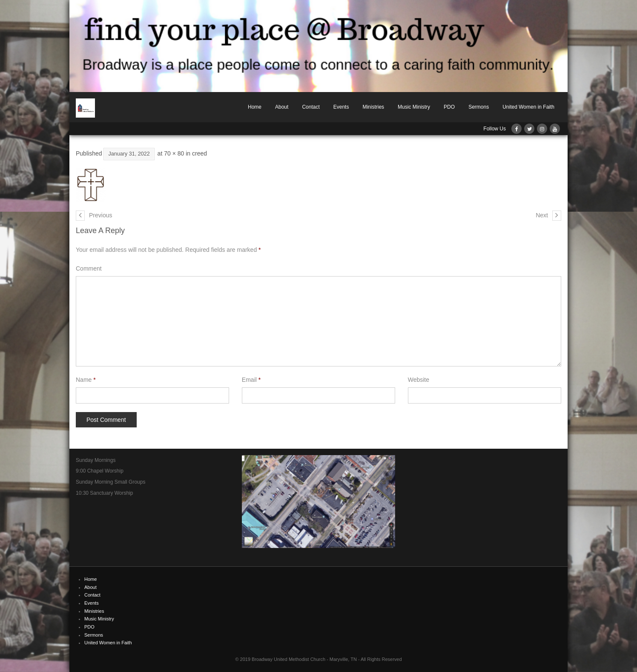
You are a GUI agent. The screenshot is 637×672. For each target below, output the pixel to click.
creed (199, 153)
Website (419, 380)
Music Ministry (414, 107)
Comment (89, 268)
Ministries (373, 107)
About (282, 107)
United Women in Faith (528, 107)
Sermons (479, 107)
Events (341, 107)
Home (255, 107)
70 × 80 (174, 153)
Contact (311, 107)
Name (86, 380)
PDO (449, 107)
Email (251, 380)
